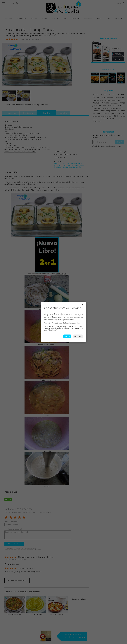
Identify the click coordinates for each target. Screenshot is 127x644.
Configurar (78, 336)
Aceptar (67, 336)
